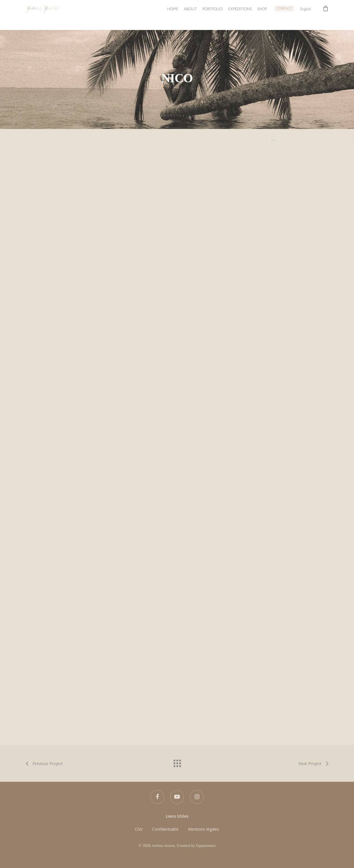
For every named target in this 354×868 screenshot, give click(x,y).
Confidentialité (165, 829)
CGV (139, 829)
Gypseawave (206, 845)
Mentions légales (204, 829)
